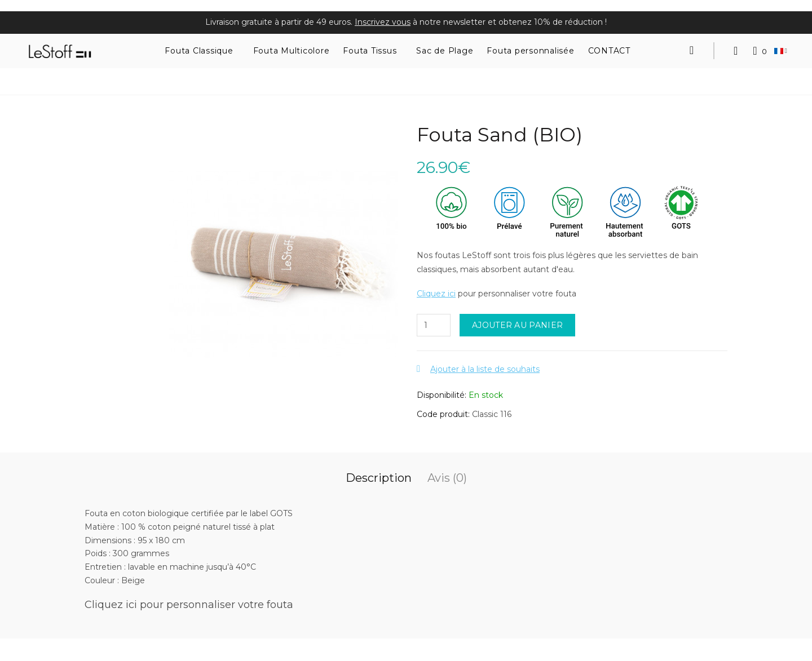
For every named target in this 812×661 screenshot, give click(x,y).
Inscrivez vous (383, 22)
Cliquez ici (436, 294)
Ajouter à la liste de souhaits (485, 369)
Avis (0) (447, 478)
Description (379, 478)
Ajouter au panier (517, 325)
